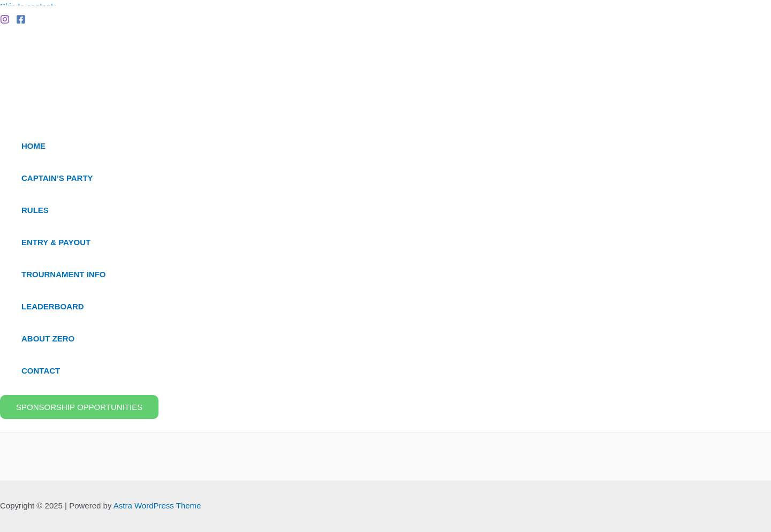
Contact (41, 371)
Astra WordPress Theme (157, 506)
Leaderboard (53, 306)
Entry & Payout (56, 242)
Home (33, 146)
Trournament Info (64, 274)
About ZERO (48, 339)
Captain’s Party (57, 178)
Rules (35, 210)
